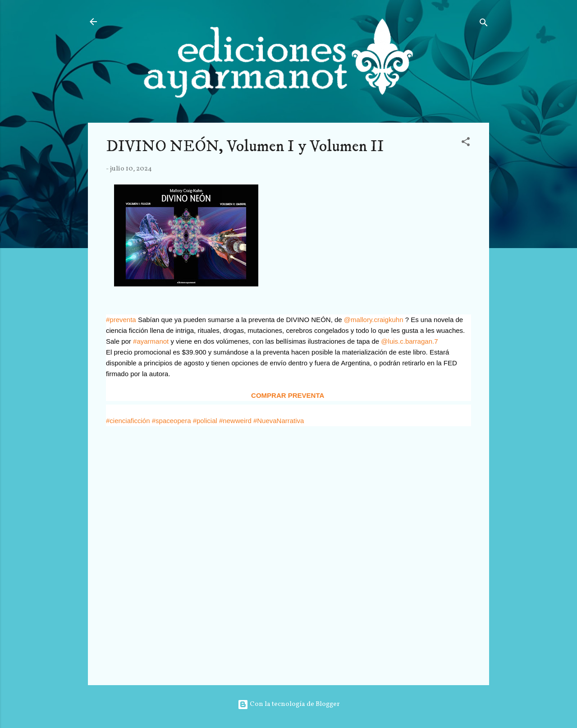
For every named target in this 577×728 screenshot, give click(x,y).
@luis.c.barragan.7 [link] (409, 341)
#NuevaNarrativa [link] (279, 421)
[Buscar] (484, 25)
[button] (466, 144)
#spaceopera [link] (172, 421)
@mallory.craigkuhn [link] (374, 320)
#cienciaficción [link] (128, 421)
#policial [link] (205, 421)
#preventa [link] (121, 320)
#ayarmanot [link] (151, 341)
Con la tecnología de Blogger (289, 704)
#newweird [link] (235, 421)
